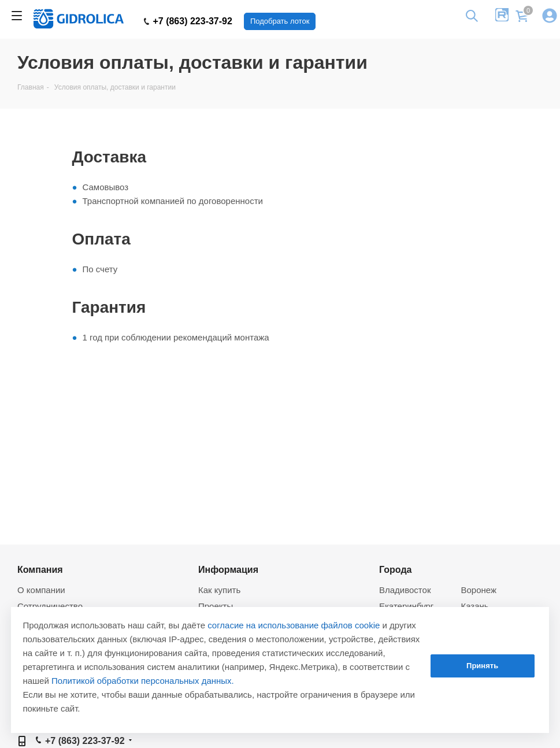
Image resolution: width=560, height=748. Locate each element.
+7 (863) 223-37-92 (188, 21)
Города (396, 569)
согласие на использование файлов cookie (294, 625)
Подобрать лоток (280, 21)
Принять (482, 666)
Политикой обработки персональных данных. (143, 681)
